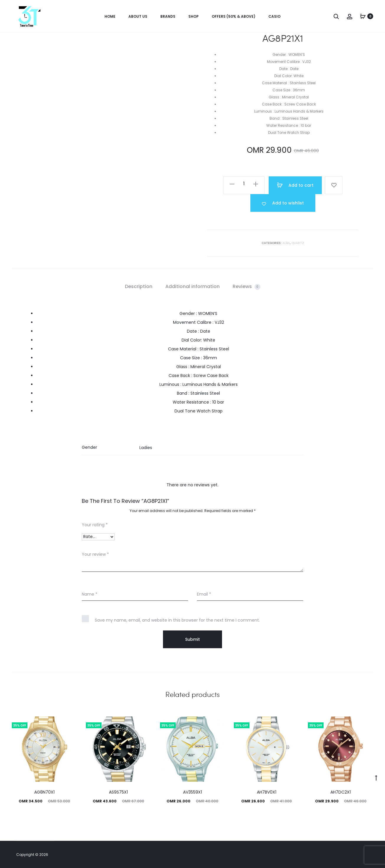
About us (138, 16)
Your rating (95, 525)
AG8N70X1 (44, 792)
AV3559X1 (192, 792)
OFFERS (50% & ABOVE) (234, 16)
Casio (274, 16)
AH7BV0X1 (267, 792)
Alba (286, 243)
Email (204, 594)
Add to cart (295, 185)
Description (139, 286)
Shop (194, 16)
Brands (168, 16)
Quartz (298, 243)
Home (110, 16)
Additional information (192, 286)
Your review (95, 554)
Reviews (247, 286)
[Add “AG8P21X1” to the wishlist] (283, 203)
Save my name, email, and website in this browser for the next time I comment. (177, 620)
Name (90, 594)
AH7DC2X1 (341, 792)
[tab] (139, 287)
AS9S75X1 (118, 792)
